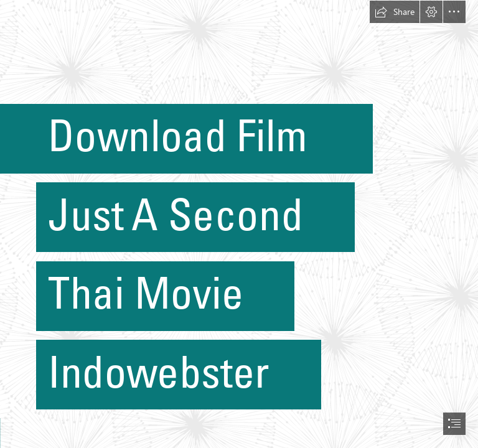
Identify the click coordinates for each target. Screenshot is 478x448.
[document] (239, 224)
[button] (395, 12)
